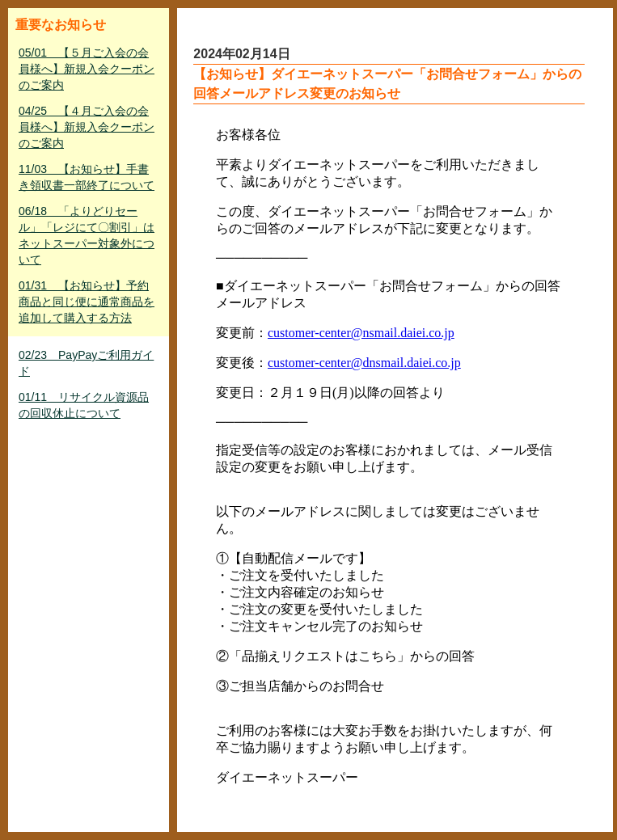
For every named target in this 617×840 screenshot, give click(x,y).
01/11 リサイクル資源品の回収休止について (84, 405)
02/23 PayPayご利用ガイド (86, 363)
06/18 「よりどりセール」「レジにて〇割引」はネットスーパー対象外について (87, 235)
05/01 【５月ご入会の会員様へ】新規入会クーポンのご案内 (87, 69)
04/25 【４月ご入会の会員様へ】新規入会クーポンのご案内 (87, 127)
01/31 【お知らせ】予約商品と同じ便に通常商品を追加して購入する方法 (87, 302)
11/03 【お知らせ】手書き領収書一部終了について (87, 177)
